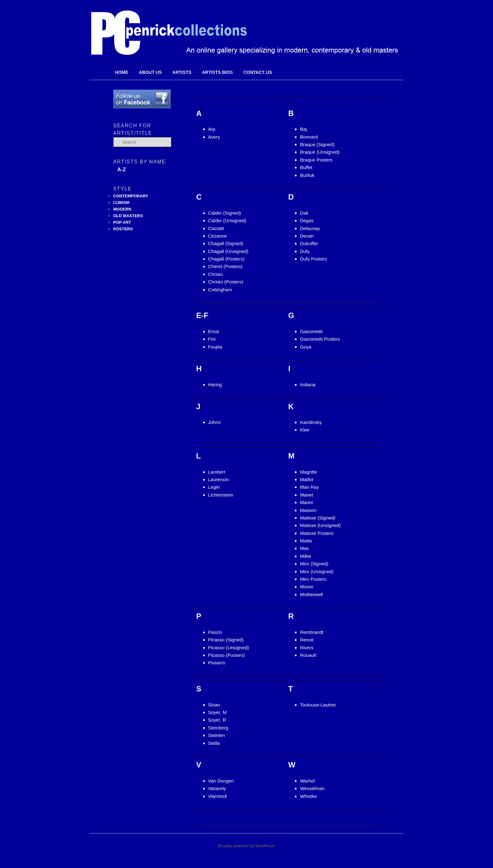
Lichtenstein (221, 495)
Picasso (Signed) (226, 640)
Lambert (217, 472)
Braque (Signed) (317, 144)
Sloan (214, 705)
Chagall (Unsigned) (228, 251)
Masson (308, 510)
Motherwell (311, 594)
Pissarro (217, 663)
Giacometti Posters (320, 339)
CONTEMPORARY (131, 196)
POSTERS (123, 229)
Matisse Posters (317, 533)
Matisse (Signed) (318, 518)
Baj (303, 129)
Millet (305, 556)
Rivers (307, 648)
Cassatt (216, 228)
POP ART (122, 222)
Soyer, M (217, 712)
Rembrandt (312, 632)
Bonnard (309, 137)
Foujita (215, 347)
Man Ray (309, 487)
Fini (212, 339)
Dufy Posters (313, 259)
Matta (306, 541)
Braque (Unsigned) (320, 152)
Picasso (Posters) (227, 655)
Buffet (306, 167)
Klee (305, 430)
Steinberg (218, 728)
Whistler (308, 796)
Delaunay (310, 228)
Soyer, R (217, 720)
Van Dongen (221, 781)
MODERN (122, 209)
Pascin (215, 632)
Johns (214, 422)
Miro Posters (313, 579)
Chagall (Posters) (226, 259)
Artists (182, 72)
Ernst (214, 331)
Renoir (307, 640)
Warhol (307, 781)
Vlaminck (218, 796)
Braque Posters (316, 160)
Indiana (308, 385)
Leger (214, 487)
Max (304, 548)
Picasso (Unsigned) (229, 648)
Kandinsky (311, 422)
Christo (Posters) (226, 282)
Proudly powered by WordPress (246, 846)
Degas (307, 220)
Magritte (308, 472)
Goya (306, 347)
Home (122, 72)
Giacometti (311, 331)
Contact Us (258, 72)
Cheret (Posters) (225, 266)
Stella (214, 743)
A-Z (122, 170)
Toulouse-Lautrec (318, 705)
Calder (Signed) (225, 213)
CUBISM (121, 203)
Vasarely (217, 788)
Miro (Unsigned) (317, 571)
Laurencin (219, 479)
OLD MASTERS (128, 216)
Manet (307, 495)
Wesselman (312, 788)
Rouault (308, 655)
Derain (307, 236)
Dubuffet (309, 243)
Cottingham (220, 290)
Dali (304, 213)
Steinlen (217, 735)
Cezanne (218, 236)
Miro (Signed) (314, 564)
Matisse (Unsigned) (320, 525)
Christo (216, 274)
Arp (212, 129)
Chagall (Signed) (226, 243)
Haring (215, 385)
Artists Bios (217, 72)
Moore (307, 587)
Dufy (305, 251)
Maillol (307, 479)
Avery (214, 137)
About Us (150, 72)
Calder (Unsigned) (227, 220)
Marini (306, 502)
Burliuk (307, 175)
